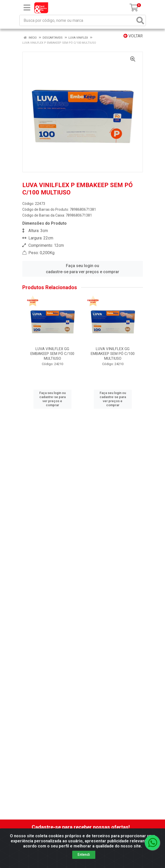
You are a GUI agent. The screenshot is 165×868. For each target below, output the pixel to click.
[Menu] (27, 8)
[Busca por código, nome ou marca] (77, 20)
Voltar (133, 36)
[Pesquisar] (140, 20)
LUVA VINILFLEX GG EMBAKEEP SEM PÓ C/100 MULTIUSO (52, 354)
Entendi (84, 855)
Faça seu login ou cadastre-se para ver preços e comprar (82, 269)
